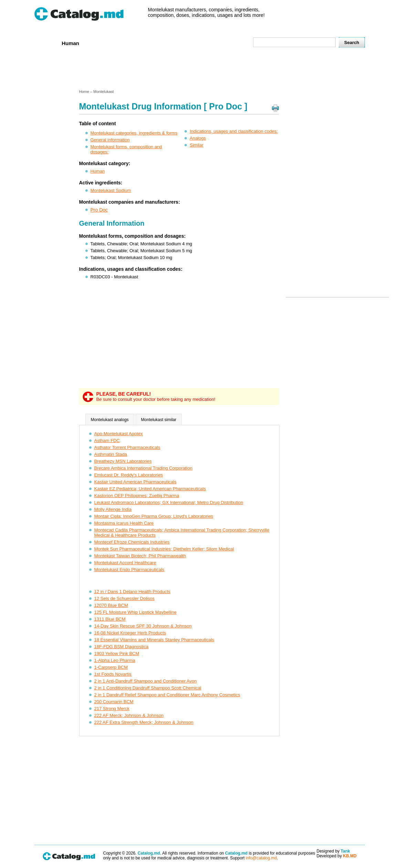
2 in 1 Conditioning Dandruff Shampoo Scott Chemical (148, 688)
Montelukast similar (159, 420)
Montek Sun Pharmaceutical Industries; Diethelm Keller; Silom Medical (164, 549)
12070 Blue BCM (111, 605)
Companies (134, 43)
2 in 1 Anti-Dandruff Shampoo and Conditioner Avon (146, 681)
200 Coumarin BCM (114, 702)
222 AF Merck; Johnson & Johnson (129, 715)
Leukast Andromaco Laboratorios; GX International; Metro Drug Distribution (169, 502)
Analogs (198, 138)
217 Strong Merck (112, 709)
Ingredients (170, 43)
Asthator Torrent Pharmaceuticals (127, 447)
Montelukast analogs (110, 420)
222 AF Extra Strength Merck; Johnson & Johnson (144, 722)
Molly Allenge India (113, 509)
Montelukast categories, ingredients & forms (134, 133)
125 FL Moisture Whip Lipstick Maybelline (135, 612)
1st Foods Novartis (113, 674)
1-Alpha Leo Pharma (115, 660)
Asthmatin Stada (111, 454)
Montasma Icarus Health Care (124, 523)
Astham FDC (107, 441)
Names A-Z (206, 43)
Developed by (337, 856)
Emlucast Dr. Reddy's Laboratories (129, 475)
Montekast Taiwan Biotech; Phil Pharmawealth (140, 556)
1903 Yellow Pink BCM (117, 653)
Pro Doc (99, 210)
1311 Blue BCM (110, 619)
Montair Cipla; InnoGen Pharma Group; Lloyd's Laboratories (154, 516)
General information (110, 140)
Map (232, 43)
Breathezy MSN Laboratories (123, 461)
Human (70, 43)
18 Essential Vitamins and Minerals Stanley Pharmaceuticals (154, 640)
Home (46, 43)
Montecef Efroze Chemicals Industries (132, 542)
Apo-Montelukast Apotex (119, 434)
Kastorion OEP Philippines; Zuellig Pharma (137, 496)
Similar (197, 145)
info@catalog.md (261, 858)
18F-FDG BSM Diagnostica (122, 647)
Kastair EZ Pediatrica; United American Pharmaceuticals (150, 489)
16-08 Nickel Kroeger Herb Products (130, 633)
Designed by (333, 851)
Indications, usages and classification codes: (234, 131)
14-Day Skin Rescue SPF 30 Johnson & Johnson (143, 626)
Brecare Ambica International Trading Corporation (143, 468)
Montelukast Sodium (111, 190)
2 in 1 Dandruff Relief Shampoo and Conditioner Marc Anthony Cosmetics (167, 695)
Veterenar (100, 43)
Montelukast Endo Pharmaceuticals (129, 570)
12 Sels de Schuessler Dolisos (125, 598)
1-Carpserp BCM (111, 667)
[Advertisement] (199, 70)
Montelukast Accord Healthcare (125, 563)
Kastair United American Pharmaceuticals (135, 482)
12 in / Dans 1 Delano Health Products (132, 592)
